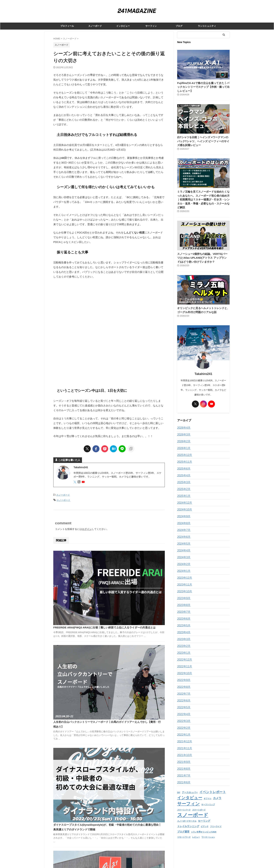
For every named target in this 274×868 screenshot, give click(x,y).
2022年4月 (183, 710)
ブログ (179, 26)
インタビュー (123, 26)
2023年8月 (183, 601)
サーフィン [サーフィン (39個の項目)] (188, 798)
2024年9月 (183, 512)
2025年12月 (184, 451)
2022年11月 (184, 662)
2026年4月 (183, 424)
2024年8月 (183, 519)
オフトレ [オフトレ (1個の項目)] (208, 794)
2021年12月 (184, 738)
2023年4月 (183, 628)
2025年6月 (183, 465)
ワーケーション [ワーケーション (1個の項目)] (208, 830)
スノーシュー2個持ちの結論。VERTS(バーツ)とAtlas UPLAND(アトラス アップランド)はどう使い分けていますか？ (203, 254)
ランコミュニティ (207, 26)
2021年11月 (184, 744)
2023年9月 (183, 594)
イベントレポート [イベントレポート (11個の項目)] (213, 788)
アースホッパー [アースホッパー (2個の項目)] (190, 788)
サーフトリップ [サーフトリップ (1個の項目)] (208, 799)
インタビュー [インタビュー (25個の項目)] (190, 793)
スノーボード (95, 26)
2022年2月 (183, 724)
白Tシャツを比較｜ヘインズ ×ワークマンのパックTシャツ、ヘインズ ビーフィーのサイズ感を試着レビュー (203, 141)
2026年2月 (183, 437)
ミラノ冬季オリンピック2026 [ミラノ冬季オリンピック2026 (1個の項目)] (204, 825)
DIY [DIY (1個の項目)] (179, 788)
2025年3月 (183, 478)
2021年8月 (183, 765)
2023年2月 (183, 642)
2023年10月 (184, 587)
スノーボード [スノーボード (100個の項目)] (193, 809)
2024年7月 (183, 526)
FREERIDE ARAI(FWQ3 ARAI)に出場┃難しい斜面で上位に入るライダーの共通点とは (134, 557)
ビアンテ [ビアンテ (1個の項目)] (205, 820)
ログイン (87, 528)
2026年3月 (183, 431)
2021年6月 (183, 778)
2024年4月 (183, 547)
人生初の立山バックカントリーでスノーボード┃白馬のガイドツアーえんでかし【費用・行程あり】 (134, 599)
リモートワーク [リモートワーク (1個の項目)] (184, 830)
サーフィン (151, 26)
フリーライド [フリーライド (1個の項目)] (216, 820)
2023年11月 (184, 581)
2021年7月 (183, 772)
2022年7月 (183, 690)
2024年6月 (183, 533)
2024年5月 (183, 540)
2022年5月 (183, 703)
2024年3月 (183, 553)
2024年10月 (184, 506)
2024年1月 (183, 567)
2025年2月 (183, 485)
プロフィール (67, 26)
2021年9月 (183, 758)
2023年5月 (183, 622)
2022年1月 (183, 731)
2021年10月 (184, 751)
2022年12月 (184, 656)
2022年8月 (183, 683)
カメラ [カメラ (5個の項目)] (217, 793)
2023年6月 (183, 615)
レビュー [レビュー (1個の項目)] (196, 830)
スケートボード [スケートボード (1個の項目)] (199, 804)
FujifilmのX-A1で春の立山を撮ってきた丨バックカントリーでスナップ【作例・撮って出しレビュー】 (203, 87)
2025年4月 (183, 472)
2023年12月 (184, 574)
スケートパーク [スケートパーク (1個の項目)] (184, 804)
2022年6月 (183, 697)
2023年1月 (183, 649)
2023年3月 (183, 635)
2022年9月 (183, 676)
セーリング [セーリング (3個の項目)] (204, 815)
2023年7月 (183, 608)
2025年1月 (183, 492)
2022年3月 (183, 717)
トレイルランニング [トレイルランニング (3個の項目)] (188, 820)
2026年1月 (183, 444)
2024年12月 (184, 499)
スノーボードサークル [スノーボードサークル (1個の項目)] (187, 815)
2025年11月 (184, 458)
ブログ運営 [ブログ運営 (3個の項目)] (183, 825)
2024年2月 (183, 560)
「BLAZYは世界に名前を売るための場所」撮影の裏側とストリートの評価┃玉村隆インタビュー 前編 (134, 723)
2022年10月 (184, 669)
